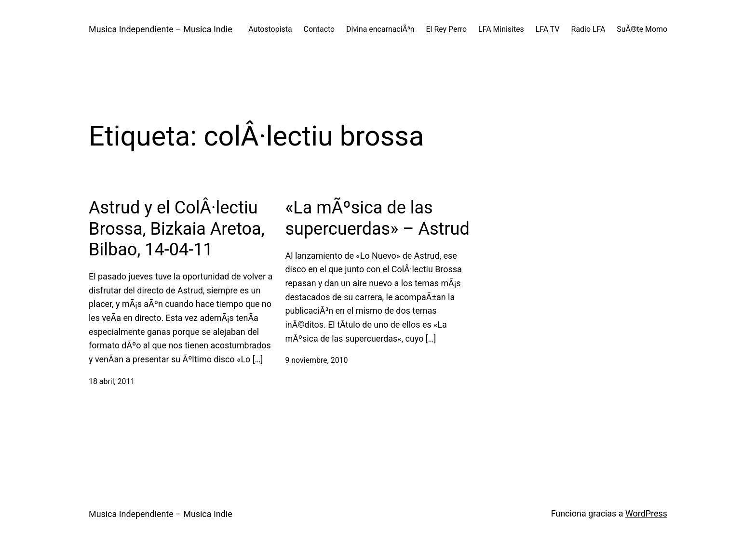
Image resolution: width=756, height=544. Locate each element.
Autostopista (270, 29)
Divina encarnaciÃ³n (380, 29)
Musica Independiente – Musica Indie (161, 29)
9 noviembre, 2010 (316, 360)
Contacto (319, 29)
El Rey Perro (447, 29)
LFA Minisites (501, 29)
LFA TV (548, 29)
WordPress (646, 513)
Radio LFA (588, 29)
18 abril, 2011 (112, 381)
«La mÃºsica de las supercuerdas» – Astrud (377, 218)
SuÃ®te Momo (642, 29)
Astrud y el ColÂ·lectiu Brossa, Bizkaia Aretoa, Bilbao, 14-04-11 (177, 228)
